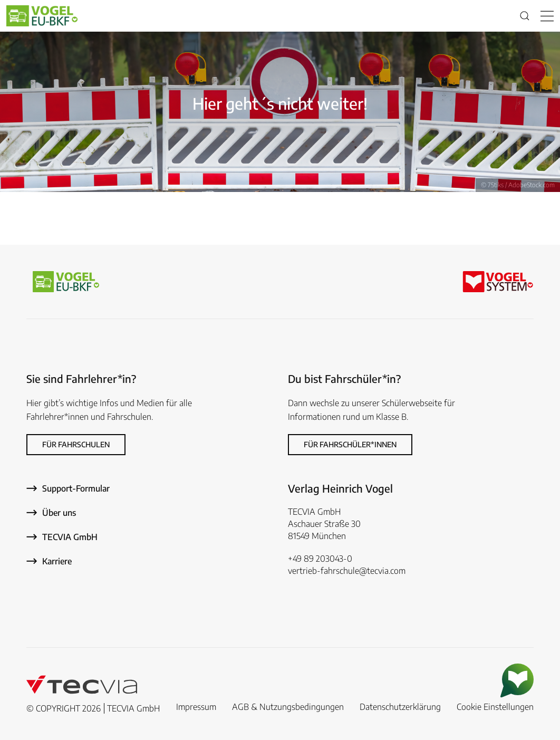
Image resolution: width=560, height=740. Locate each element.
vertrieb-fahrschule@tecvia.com (347, 571)
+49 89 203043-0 (320, 559)
